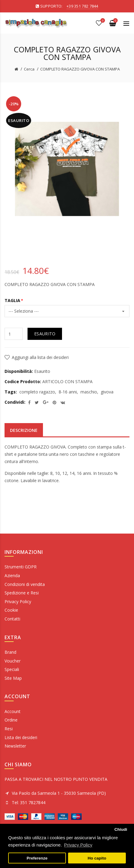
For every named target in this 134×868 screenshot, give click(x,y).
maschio (89, 392)
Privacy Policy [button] (78, 845)
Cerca (29, 69)
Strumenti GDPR (21, 567)
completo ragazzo (37, 392)
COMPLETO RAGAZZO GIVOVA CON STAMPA (80, 69)
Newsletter (15, 746)
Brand (10, 652)
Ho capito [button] (97, 858)
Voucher (13, 661)
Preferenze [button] (37, 858)
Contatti (12, 619)
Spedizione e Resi (22, 593)
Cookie (11, 610)
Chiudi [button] (121, 829)
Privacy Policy (18, 602)
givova (107, 392)
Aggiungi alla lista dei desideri (40, 357)
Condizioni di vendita (25, 584)
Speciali (12, 669)
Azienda (12, 575)
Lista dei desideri (21, 737)
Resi (9, 729)
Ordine (11, 720)
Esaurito (45, 334)
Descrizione (24, 430)
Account (13, 711)
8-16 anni (68, 392)
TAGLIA (12, 300)
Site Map (13, 678)
